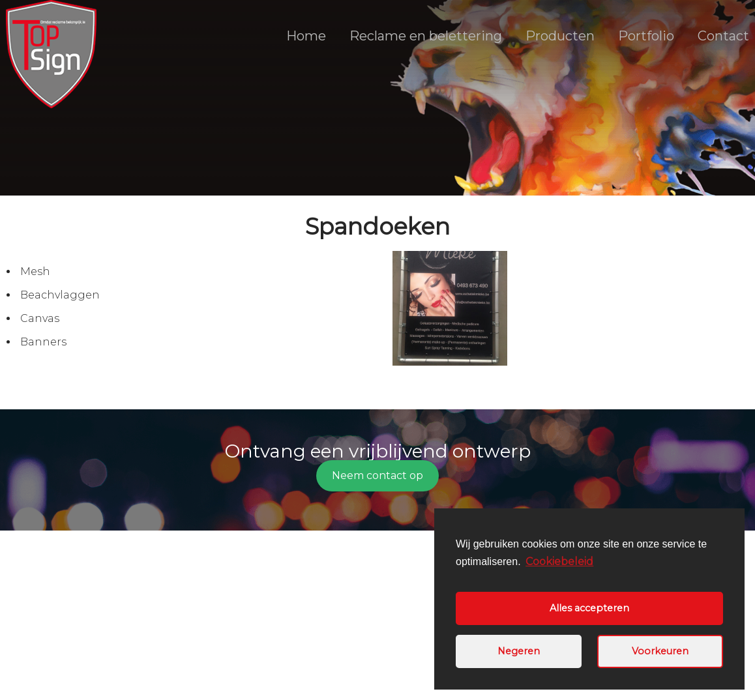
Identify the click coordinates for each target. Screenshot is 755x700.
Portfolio (646, 36)
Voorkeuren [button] (660, 651)
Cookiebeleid (559, 561)
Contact (723, 36)
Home (306, 36)
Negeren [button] (519, 651)
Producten (560, 36)
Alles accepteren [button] (589, 608)
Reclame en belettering (426, 36)
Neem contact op (377, 475)
